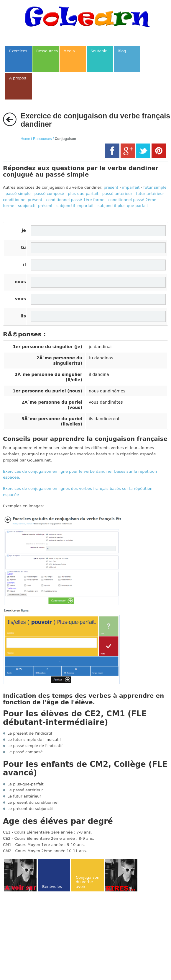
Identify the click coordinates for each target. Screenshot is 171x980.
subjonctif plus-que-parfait (123, 206)
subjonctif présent (35, 206)
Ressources (42, 139)
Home (25, 139)
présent (111, 187)
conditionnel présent (23, 200)
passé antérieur (117, 194)
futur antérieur (150, 194)
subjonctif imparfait (75, 206)
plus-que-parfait (83, 194)
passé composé (49, 194)
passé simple (18, 194)
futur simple (155, 187)
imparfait (131, 187)
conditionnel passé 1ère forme (75, 200)
